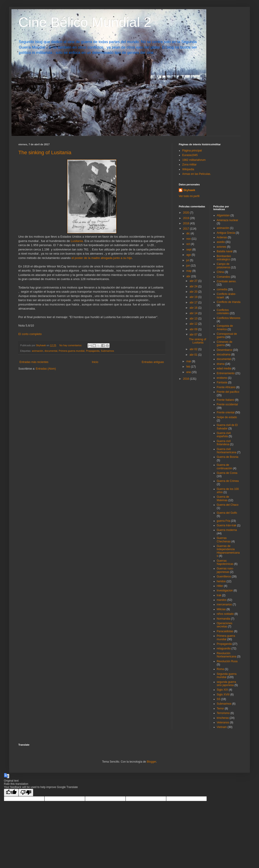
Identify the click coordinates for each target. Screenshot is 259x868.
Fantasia (222, 382)
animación (37, 351)
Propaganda (93, 351)
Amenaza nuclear (227, 220)
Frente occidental (227, 404)
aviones (222, 247)
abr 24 (194, 286)
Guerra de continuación (225, 467)
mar (189, 361)
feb (189, 367)
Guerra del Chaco (228, 505)
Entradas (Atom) (46, 369)
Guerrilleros (224, 577)
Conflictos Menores (229, 318)
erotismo (222, 378)
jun (189, 266)
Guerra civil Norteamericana (227, 451)
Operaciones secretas (225, 625)
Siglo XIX (222, 690)
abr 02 (194, 349)
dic (189, 233)
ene (189, 372)
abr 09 (194, 329)
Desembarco (225, 350)
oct (189, 244)
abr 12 (194, 324)
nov (189, 239)
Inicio (95, 362)
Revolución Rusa (227, 661)
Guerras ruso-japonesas (225, 570)
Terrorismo (223, 713)
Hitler (220, 586)
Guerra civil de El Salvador (227, 427)
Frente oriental (226, 412)
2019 (187, 218)
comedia (222, 289)
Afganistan (223, 215)
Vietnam (222, 727)
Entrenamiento (226, 373)
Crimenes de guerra (225, 343)
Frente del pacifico (228, 392)
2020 (187, 213)
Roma (220, 669)
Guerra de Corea (227, 473)
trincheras (223, 718)
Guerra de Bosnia (228, 457)
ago (189, 255)
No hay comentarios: (71, 345)
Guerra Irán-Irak (227, 525)
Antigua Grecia (226, 233)
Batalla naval (225, 251)
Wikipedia (188, 169)
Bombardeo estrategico (224, 258)
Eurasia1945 (190, 155)
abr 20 (194, 292)
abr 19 (194, 297)
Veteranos (223, 722)
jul (188, 260)
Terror (220, 709)
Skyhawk (189, 190)
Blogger (151, 762)
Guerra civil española (224, 435)
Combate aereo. (227, 281)
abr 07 (194, 335)
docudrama (224, 354)
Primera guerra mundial (72, 351)
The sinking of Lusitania (45, 152)
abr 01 (194, 355)
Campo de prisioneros (224, 266)
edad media (224, 368)
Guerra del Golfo (227, 513)
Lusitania (77, 241)
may (189, 271)
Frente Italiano (226, 400)
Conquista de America (225, 327)
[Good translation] (11, 792)
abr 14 (194, 313)
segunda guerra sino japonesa (226, 684)
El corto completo (30, 334)
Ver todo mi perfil (189, 196)
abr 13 (194, 319)
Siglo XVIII (223, 695)
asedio (221, 242)
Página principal (192, 151)
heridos (221, 581)
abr (189, 276)
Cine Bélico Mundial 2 (85, 22)
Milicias (221, 609)
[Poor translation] (26, 792)
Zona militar (189, 165)
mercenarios (224, 604)
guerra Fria (224, 521)
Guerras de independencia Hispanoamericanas (228, 551)
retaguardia (224, 648)
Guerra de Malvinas (223, 498)
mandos (222, 600)
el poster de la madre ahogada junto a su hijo (102, 258)
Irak (219, 595)
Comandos (223, 277)
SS (219, 699)
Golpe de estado (227, 417)
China (220, 272)
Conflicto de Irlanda (229, 302)
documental (51, 351)
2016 (187, 379)
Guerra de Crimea (228, 481)
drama (221, 364)
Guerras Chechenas (224, 540)
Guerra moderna (227, 530)
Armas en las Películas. (197, 174)
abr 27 (194, 281)
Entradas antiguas (153, 362)
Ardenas (222, 237)
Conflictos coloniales (223, 312)
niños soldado (225, 614)
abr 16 (194, 308)
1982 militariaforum (194, 160)
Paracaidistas (225, 631)
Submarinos (107, 351)
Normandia (224, 619)
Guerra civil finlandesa (224, 443)
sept (189, 250)
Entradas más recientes (34, 362)
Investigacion (225, 591)
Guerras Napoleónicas (225, 562)
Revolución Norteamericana (227, 655)
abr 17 (194, 302)
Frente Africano (226, 387)
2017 (187, 229)
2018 (187, 223)
